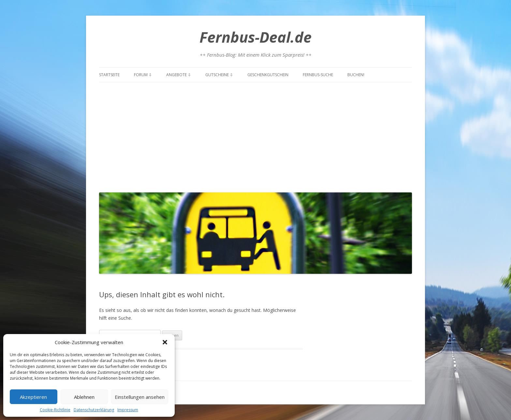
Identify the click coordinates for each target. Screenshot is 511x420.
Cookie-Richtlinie (55, 410)
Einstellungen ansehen (140, 397)
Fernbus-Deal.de (255, 37)
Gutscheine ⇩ (219, 75)
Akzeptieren (33, 397)
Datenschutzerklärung (94, 410)
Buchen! (356, 75)
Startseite (109, 75)
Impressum (128, 410)
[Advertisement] (255, 136)
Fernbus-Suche (318, 75)
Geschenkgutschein (268, 75)
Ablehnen (84, 397)
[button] (165, 342)
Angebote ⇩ (179, 75)
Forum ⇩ (143, 75)
